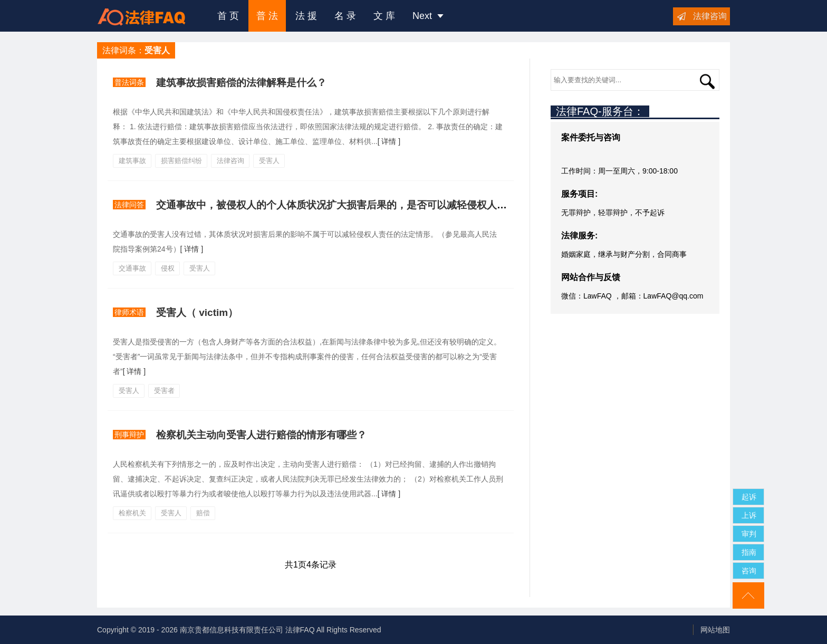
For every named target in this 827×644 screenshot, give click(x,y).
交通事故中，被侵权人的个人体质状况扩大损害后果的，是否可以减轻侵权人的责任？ (347, 205)
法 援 (306, 16)
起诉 (749, 497)
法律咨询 (710, 16)
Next (428, 16)
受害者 (164, 391)
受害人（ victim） (197, 313)
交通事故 (132, 268)
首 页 (228, 16)
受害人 (269, 161)
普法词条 (129, 82)
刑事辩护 (129, 435)
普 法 (267, 16)
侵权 (168, 268)
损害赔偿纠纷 (181, 161)
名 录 (345, 16)
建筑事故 (132, 161)
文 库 (384, 16)
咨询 (749, 571)
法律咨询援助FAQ (149, 16)
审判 (749, 534)
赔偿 (203, 513)
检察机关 (132, 513)
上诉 (749, 515)
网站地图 (715, 630)
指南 (749, 552)
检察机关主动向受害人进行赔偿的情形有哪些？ (261, 435)
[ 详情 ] (389, 141)
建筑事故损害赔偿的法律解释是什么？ (241, 83)
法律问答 (129, 205)
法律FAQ (300, 630)
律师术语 (129, 312)
